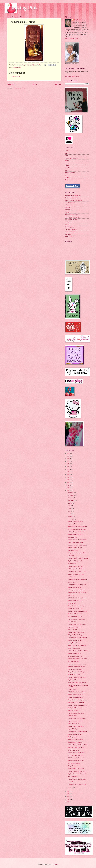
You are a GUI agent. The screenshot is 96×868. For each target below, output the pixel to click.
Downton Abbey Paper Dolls (75, 656)
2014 (68, 485)
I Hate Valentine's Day (74, 724)
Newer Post (11, 84)
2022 (68, 464)
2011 (68, 791)
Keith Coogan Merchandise (72, 158)
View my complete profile (71, 38)
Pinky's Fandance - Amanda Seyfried (77, 606)
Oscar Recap (71, 556)
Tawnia (67, 178)
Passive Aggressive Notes (71, 215)
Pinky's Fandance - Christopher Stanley (78, 700)
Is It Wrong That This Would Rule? (77, 569)
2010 (68, 794)
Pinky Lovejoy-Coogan (80, 20)
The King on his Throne (74, 737)
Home (34, 84)
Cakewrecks (68, 234)
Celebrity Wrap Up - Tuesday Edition (77, 571)
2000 (68, 802)
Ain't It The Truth (72, 630)
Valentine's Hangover (73, 710)
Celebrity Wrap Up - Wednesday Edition (78, 558)
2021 (68, 467)
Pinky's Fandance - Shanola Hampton (77, 540)
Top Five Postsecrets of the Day (76, 574)
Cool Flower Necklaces (71, 229)
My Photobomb (72, 564)
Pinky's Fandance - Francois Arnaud (77, 779)
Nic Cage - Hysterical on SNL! (76, 755)
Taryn (66, 175)
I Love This (71, 782)
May (70, 511)
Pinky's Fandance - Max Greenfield (77, 553)
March (70, 516)
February (71, 519)
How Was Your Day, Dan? (71, 220)
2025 (68, 456)
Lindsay (67, 163)
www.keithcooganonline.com (72, 76)
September (71, 501)
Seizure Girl (71, 595)
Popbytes (67, 212)
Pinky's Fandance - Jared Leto (75, 566)
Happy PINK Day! (73, 729)
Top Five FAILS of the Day (75, 548)
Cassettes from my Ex (70, 232)
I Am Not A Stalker (70, 203)
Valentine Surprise (73, 716)
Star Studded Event (73, 550)
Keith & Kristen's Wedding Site (73, 195)
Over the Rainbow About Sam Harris (77, 529)
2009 (68, 797)
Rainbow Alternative (70, 173)
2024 (68, 459)
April (70, 514)
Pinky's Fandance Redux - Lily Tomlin (77, 659)
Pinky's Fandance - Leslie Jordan (76, 632)
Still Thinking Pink (73, 777)
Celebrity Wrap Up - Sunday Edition (77, 598)
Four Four (67, 224)
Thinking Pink (22, 8)
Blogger (56, 864)
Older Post (58, 84)
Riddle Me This (72, 603)
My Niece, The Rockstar (74, 675)
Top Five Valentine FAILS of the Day (77, 774)
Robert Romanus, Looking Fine (76, 769)
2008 (68, 799)
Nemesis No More (72, 689)
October (70, 498)
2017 (68, 477)
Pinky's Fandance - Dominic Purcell (77, 646)
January (70, 788)
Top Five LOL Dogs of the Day (76, 521)
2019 (68, 472)
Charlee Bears (71, 577)
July (70, 506)
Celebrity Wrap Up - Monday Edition (77, 585)
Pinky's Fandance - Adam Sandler (76, 619)
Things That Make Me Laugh (75, 635)
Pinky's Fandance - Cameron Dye (76, 726)
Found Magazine (69, 227)
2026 (68, 453)
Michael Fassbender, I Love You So (77, 683)
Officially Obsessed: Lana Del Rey (77, 590)
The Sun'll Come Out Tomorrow (76, 703)
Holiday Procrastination (74, 643)
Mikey (67, 170)
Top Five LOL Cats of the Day (76, 534)
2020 (68, 469)
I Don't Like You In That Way (72, 217)
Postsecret (67, 208)
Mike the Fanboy (69, 205)
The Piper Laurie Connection (75, 742)
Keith (66, 156)
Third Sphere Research (71, 210)
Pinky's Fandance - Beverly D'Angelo (77, 527)
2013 (68, 488)
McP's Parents (68, 168)
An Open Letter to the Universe (76, 697)
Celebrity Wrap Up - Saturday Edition (77, 611)
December (71, 493)
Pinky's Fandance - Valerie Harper (76, 672)
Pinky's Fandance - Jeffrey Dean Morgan (78, 579)
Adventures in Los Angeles (72, 198)
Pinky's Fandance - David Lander (76, 753)
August (70, 503)
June (70, 509)
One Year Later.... (72, 622)
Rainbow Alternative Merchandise (73, 200)
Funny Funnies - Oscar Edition (76, 542)
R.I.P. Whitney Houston (74, 763)
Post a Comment (16, 76)
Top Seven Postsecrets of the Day (76, 667)
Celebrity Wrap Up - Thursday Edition (77, 545)
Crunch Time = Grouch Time (75, 609)
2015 (68, 482)
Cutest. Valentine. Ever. (74, 648)
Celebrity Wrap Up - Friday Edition (77, 532)
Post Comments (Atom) (20, 88)
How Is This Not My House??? (76, 669)
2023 (68, 461)
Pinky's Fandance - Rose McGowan (77, 593)
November (71, 495)
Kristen (67, 160)
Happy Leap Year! (72, 524)
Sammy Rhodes (17, 67)
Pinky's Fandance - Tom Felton (76, 740)
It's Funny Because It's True (75, 616)
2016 (68, 480)
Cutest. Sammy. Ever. (73, 750)
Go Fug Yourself (69, 222)
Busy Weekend (72, 582)
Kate (66, 153)
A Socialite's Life (69, 237)
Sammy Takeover (72, 537)
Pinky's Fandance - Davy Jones (76, 766)
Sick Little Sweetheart (73, 661)
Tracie (67, 180)
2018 (68, 475)
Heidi (66, 151)
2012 (68, 490)
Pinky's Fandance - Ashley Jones (76, 713)
